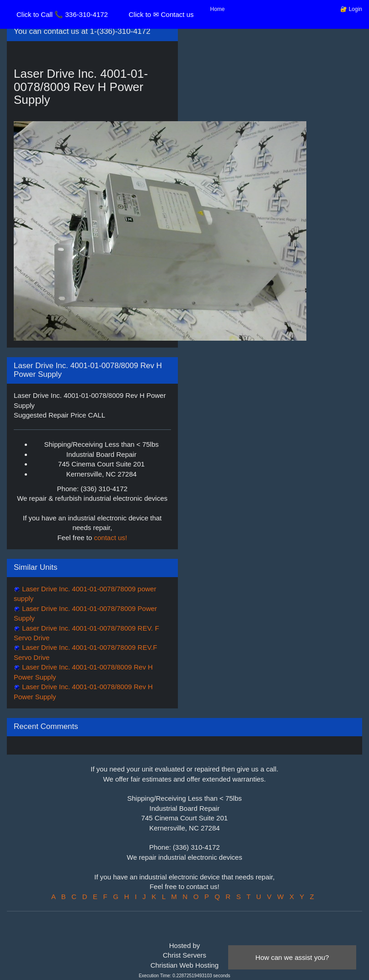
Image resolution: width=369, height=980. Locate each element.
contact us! (111, 538)
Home (218, 9)
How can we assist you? (292, 957)
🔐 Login (351, 9)
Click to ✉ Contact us (161, 14)
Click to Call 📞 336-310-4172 (62, 14)
